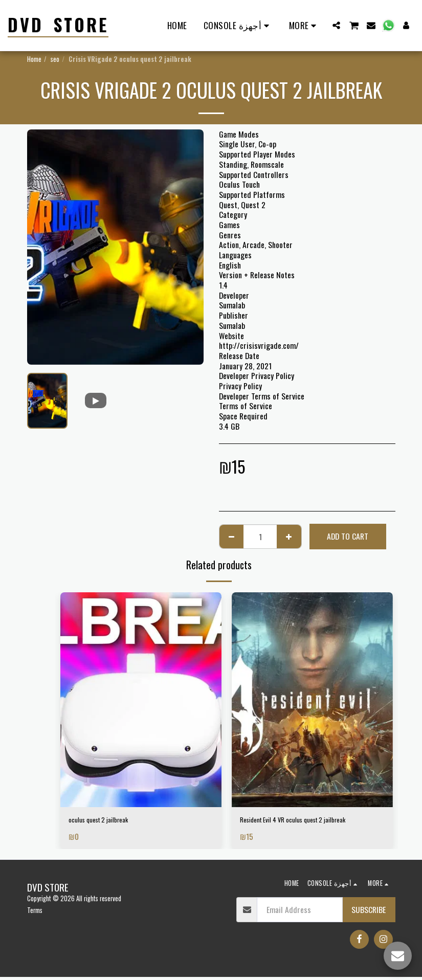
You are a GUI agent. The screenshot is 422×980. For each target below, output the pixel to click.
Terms (35, 913)
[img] (141, 700)
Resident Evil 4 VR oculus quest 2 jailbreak (307, 821)
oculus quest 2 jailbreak (106, 821)
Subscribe (369, 912)
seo (55, 59)
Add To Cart (348, 536)
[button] (336, 25)
